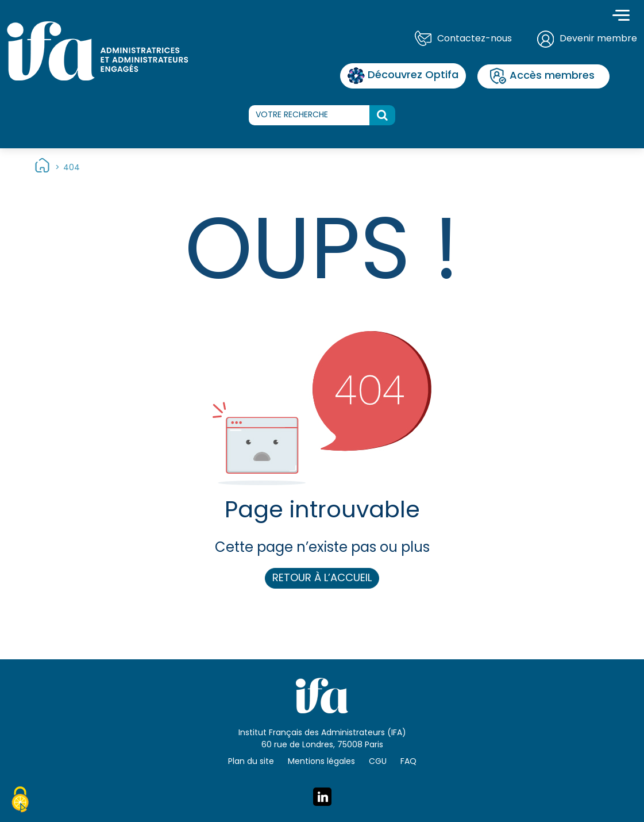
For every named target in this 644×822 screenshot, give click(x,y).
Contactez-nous (475, 39)
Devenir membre (598, 39)
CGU (378, 762)
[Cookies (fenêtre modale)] (20, 801)
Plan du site (251, 762)
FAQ (408, 762)
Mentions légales (321, 762)
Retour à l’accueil (322, 579)
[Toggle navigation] (621, 17)
